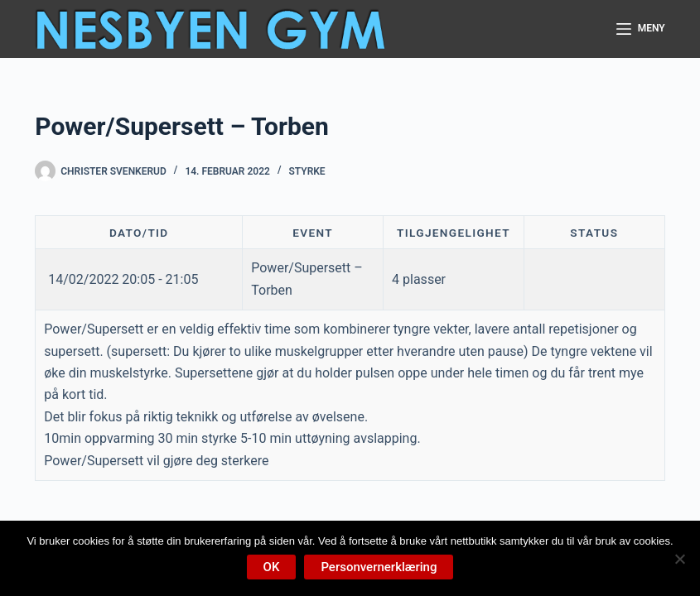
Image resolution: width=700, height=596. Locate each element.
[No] (679, 559)
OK (272, 567)
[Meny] (641, 29)
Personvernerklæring (379, 567)
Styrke (307, 171)
